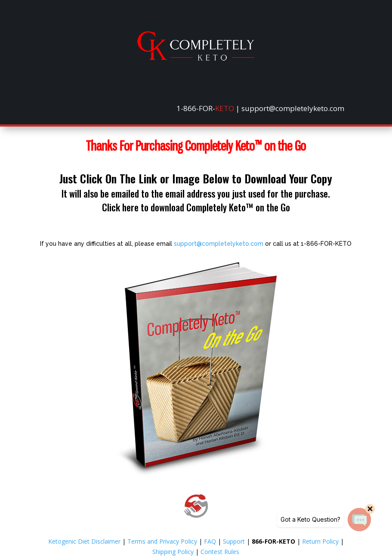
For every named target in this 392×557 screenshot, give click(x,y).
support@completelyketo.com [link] (219, 244)
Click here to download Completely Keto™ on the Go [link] (196, 207)
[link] (196, 58)
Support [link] (234, 541)
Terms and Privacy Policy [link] (162, 541)
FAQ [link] (210, 541)
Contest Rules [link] (220, 552)
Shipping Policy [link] (173, 552)
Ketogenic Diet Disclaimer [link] (84, 541)
